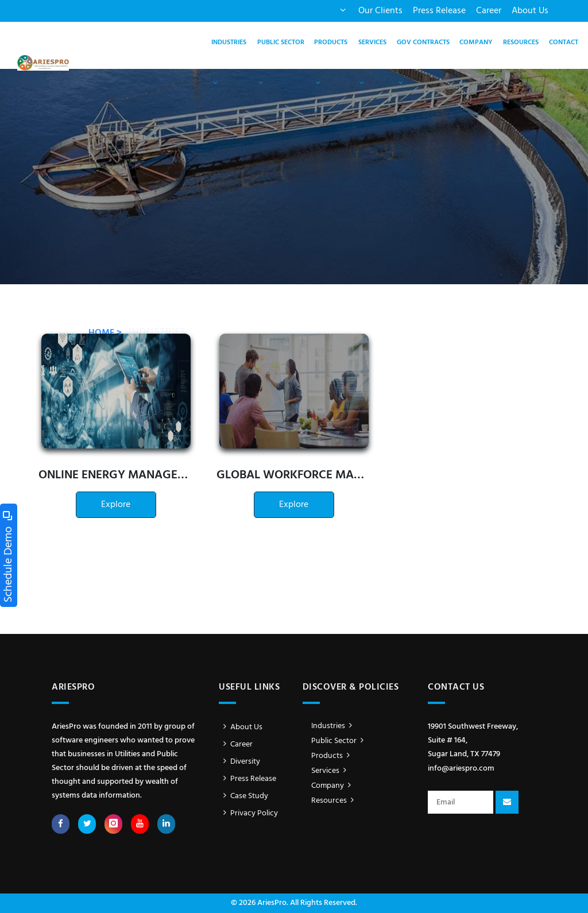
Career (489, 11)
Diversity (239, 762)
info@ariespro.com (461, 769)
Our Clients (380, 11)
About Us (530, 11)
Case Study (243, 796)
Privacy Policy (248, 813)
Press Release (439, 11)
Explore (116, 505)
